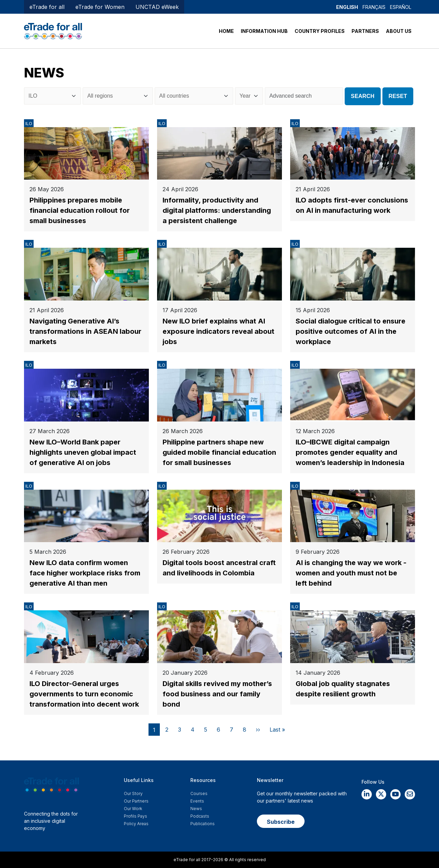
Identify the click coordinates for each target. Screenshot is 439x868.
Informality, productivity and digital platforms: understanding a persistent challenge (217, 210)
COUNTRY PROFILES (320, 31)
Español (401, 7)
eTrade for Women (100, 7)
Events (197, 801)
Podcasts (200, 816)
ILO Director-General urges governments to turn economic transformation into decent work (84, 694)
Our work (133, 809)
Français (374, 7)
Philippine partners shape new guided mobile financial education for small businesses (219, 452)
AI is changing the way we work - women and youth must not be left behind (351, 573)
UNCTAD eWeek (157, 7)
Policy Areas (136, 824)
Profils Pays (135, 816)
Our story (133, 793)
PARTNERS (365, 31)
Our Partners (136, 801)
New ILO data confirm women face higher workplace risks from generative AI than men (85, 573)
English (347, 7)
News (196, 809)
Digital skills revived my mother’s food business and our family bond (217, 694)
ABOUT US (399, 31)
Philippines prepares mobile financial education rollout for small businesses (80, 210)
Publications (203, 824)
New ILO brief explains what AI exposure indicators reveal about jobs (218, 331)
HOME (226, 31)
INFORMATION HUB (264, 31)
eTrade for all (47, 7)
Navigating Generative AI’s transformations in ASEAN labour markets (85, 331)
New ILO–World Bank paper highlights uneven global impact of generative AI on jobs (83, 452)
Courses (199, 793)
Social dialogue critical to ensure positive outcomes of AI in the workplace (351, 331)
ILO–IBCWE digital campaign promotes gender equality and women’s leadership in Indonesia (350, 452)
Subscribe (281, 822)
